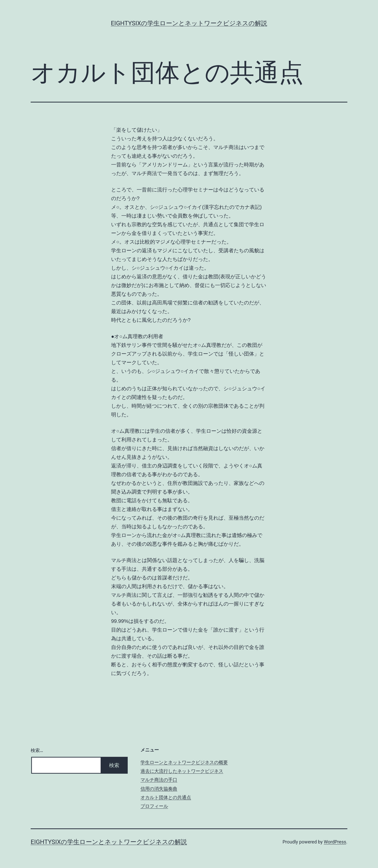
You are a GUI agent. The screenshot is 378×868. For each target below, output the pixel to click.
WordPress (335, 842)
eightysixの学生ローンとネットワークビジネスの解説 (189, 23)
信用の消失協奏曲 (159, 789)
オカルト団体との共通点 (166, 797)
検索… (37, 750)
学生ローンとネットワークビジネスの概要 (184, 762)
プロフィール (154, 806)
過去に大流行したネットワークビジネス (182, 771)
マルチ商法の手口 (159, 780)
